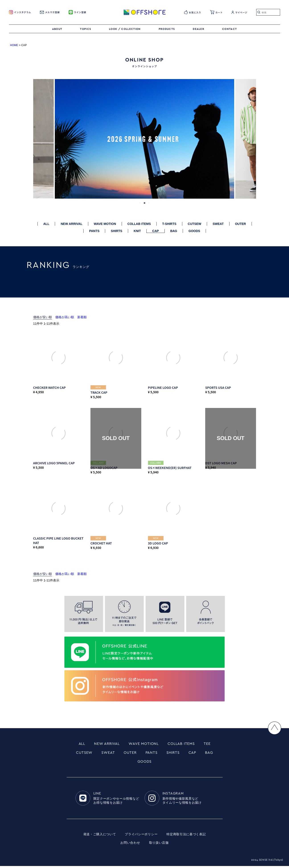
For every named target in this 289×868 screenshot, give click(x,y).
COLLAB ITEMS (139, 224)
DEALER (199, 29)
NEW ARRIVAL (71, 224)
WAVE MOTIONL (144, 744)
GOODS (194, 231)
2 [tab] (145, 203)
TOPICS (86, 29)
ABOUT (57, 29)
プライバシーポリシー (141, 836)
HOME (14, 45)
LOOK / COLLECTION (125, 29)
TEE (211, 744)
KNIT (137, 231)
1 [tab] (140, 203)
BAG (174, 231)
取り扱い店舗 (159, 845)
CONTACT (230, 29)
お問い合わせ (130, 845)
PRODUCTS (167, 29)
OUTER (241, 224)
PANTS (94, 231)
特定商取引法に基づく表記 (186, 836)
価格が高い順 (65, 317)
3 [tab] (149, 203)
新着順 (82, 317)
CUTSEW (195, 224)
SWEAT (218, 224)
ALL (46, 224)
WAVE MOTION (105, 224)
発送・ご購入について (99, 836)
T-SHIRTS (169, 224)
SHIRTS (116, 231)
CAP (156, 231)
